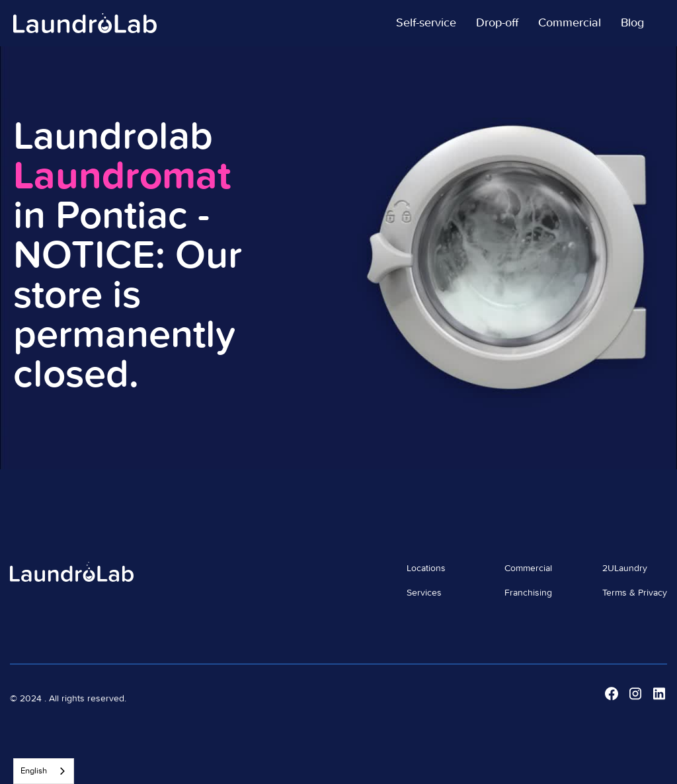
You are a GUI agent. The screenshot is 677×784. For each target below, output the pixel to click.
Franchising (528, 593)
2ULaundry (625, 568)
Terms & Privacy (635, 593)
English (34, 771)
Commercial (528, 568)
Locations (426, 568)
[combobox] (44, 771)
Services (424, 593)
